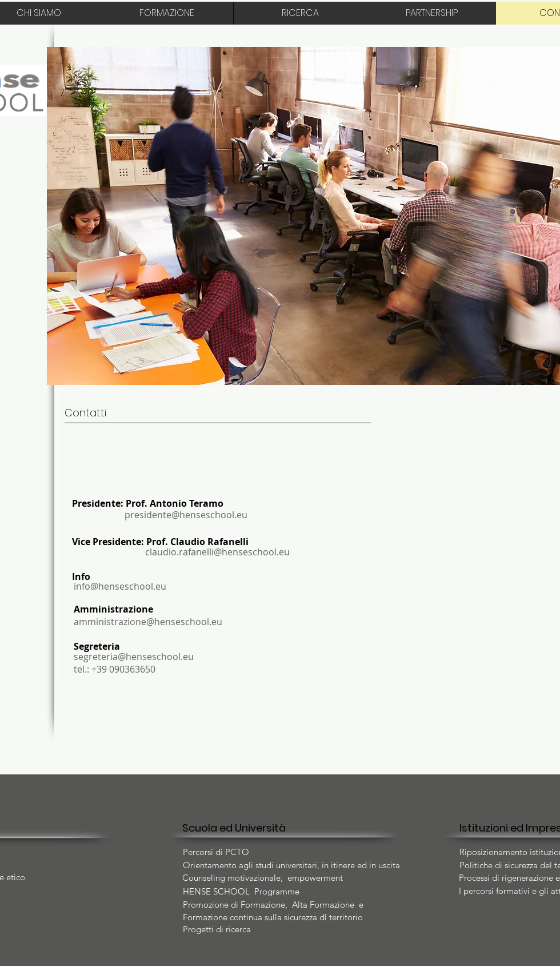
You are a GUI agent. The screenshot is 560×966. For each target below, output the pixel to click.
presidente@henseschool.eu (186, 515)
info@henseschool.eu (120, 586)
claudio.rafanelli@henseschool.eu (217, 552)
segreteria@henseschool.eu (134, 657)
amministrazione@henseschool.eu (148, 622)
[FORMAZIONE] (167, 13)
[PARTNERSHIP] (431, 13)
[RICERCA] (300, 13)
